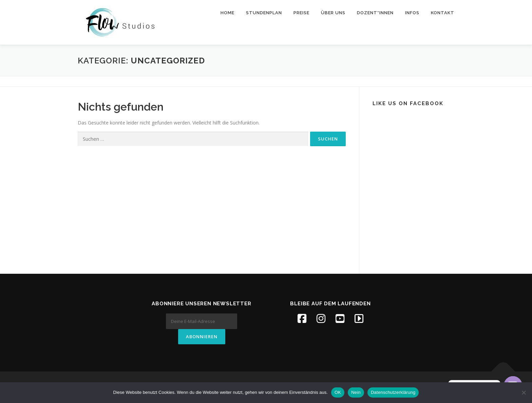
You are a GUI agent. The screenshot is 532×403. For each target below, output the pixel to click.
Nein (356, 392)
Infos (412, 13)
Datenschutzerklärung (393, 392)
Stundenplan (264, 13)
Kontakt (443, 13)
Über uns (333, 13)
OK (338, 392)
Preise (301, 13)
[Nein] (524, 392)
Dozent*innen (375, 13)
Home (227, 13)
